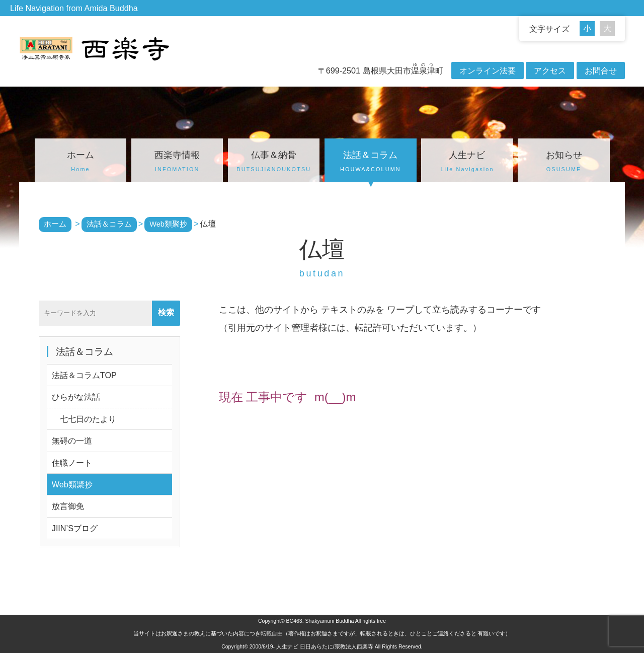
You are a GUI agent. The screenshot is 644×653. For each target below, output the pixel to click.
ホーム (80, 163)
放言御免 (68, 506)
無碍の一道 (72, 441)
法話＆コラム (370, 163)
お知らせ (563, 163)
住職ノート (72, 463)
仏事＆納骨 (274, 163)
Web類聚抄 (72, 484)
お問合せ (601, 70)
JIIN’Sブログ (75, 528)
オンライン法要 (488, 70)
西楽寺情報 (177, 163)
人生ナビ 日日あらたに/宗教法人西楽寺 (325, 646)
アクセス (550, 70)
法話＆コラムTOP (84, 375)
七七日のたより (84, 419)
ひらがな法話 (76, 397)
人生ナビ (467, 163)
